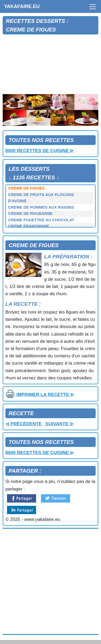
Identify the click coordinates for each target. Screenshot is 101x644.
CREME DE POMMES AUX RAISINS (41, 207)
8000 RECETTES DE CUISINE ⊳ (40, 151)
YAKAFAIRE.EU (22, 6)
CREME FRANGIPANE (29, 226)
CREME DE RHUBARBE (30, 214)
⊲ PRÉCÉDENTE (24, 424)
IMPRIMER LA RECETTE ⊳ (40, 395)
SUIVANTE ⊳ (59, 424)
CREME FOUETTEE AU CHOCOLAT (41, 220)
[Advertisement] (50, 65)
